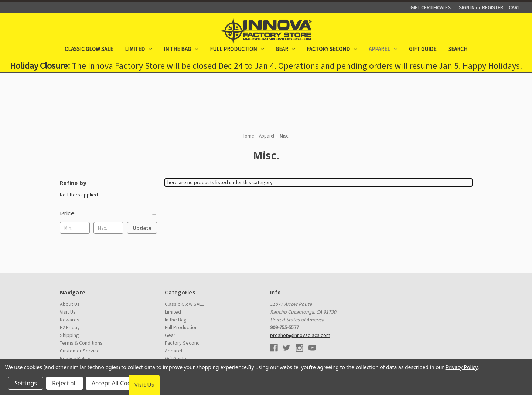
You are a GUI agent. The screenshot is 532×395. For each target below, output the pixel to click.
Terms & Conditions (81, 343)
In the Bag (181, 49)
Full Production (237, 49)
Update (142, 228)
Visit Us (68, 312)
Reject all (64, 383)
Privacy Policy (462, 367)
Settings (26, 383)
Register (493, 7)
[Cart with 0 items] (514, 8)
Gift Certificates (431, 7)
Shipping (69, 335)
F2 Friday (70, 327)
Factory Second (332, 49)
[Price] (108, 213)
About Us (70, 304)
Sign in (467, 7)
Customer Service (80, 351)
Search (458, 49)
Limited (138, 49)
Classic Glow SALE (89, 49)
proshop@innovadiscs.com (300, 335)
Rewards (70, 320)
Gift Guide (423, 49)
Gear (285, 49)
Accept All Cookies (117, 383)
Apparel (383, 49)
